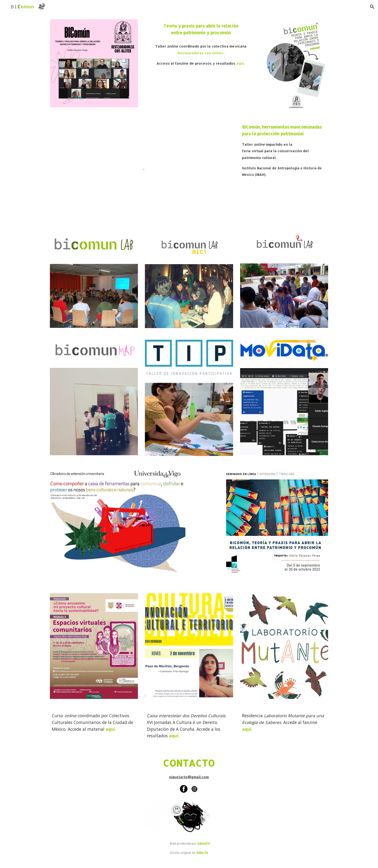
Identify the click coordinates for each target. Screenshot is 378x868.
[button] (372, 7)
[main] (201, 29)
